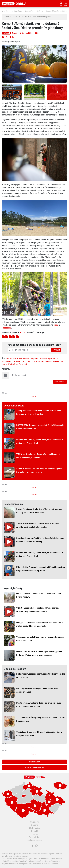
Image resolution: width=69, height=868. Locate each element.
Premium (34, 396)
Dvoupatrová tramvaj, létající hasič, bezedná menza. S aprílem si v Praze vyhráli (40, 441)
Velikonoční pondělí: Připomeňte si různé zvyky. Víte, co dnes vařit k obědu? (40, 639)
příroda (26, 358)
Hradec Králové (8, 364)
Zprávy (9, 11)
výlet (50, 358)
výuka (15, 358)
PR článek (6, 33)
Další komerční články (35, 767)
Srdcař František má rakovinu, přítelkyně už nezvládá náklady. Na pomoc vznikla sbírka (39, 511)
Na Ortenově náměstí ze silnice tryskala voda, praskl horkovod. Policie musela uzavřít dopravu (39, 653)
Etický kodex (34, 828)
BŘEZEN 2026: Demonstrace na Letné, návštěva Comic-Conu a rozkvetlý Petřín (40, 427)
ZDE (49, 17)
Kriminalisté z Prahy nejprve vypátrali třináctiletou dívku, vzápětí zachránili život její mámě (41, 569)
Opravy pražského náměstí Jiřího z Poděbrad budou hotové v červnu (39, 595)
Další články (34, 762)
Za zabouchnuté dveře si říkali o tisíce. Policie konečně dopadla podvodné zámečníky (40, 540)
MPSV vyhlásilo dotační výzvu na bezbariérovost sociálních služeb (37, 690)
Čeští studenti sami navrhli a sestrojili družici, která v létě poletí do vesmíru (39, 734)
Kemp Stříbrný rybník (38, 358)
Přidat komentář (60, 382)
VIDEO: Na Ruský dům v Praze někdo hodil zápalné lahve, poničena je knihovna (38, 456)
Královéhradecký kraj (54, 361)
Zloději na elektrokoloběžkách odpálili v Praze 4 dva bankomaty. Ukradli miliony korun (39, 412)
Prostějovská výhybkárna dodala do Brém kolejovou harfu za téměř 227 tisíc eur (39, 705)
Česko (37, 361)
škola (55, 358)
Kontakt (35, 831)
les (17, 364)
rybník (31, 361)
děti (20, 358)
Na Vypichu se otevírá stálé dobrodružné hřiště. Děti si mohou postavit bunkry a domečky (40, 624)
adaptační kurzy (21, 361)
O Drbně (35, 825)
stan (42, 361)
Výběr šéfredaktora (14, 406)
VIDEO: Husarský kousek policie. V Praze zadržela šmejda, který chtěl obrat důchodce (38, 525)
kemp (10, 358)
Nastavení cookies (35, 840)
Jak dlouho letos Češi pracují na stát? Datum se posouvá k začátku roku (41, 719)
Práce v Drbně (34, 837)
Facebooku (7, 328)
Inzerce (34, 834)
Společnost (18, 11)
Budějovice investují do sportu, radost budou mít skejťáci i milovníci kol (41, 676)
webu (56, 325)
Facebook (23, 364)
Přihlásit (56, 350)
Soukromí (34, 822)
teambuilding (7, 361)
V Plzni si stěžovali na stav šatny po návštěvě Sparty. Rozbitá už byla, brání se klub (39, 470)
